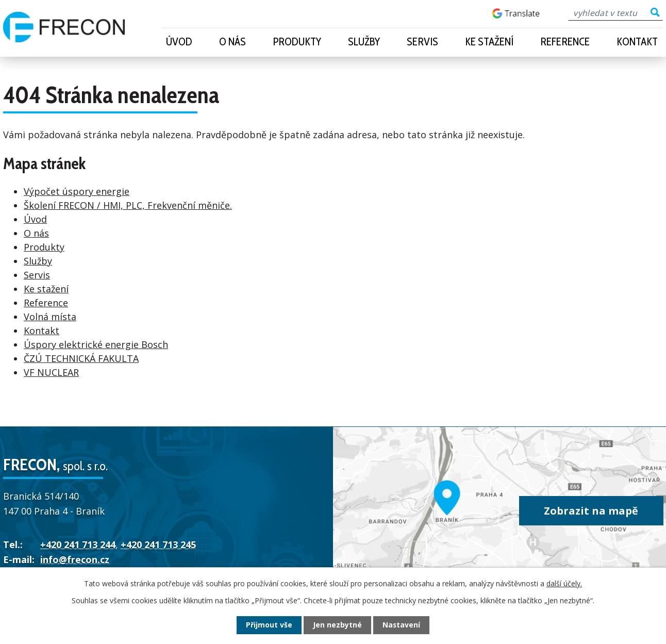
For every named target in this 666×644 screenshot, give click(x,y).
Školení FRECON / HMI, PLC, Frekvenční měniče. (128, 205)
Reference (565, 42)
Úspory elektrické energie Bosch (96, 344)
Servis (422, 42)
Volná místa (50, 317)
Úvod (179, 42)
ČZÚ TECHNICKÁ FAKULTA (81, 358)
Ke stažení (489, 42)
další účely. (564, 583)
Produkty (297, 42)
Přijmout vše (269, 625)
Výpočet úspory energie (77, 191)
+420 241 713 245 (158, 544)
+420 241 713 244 (78, 544)
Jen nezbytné (337, 625)
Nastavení (402, 625)
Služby (364, 42)
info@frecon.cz (75, 559)
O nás (232, 42)
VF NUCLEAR (51, 372)
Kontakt (637, 42)
